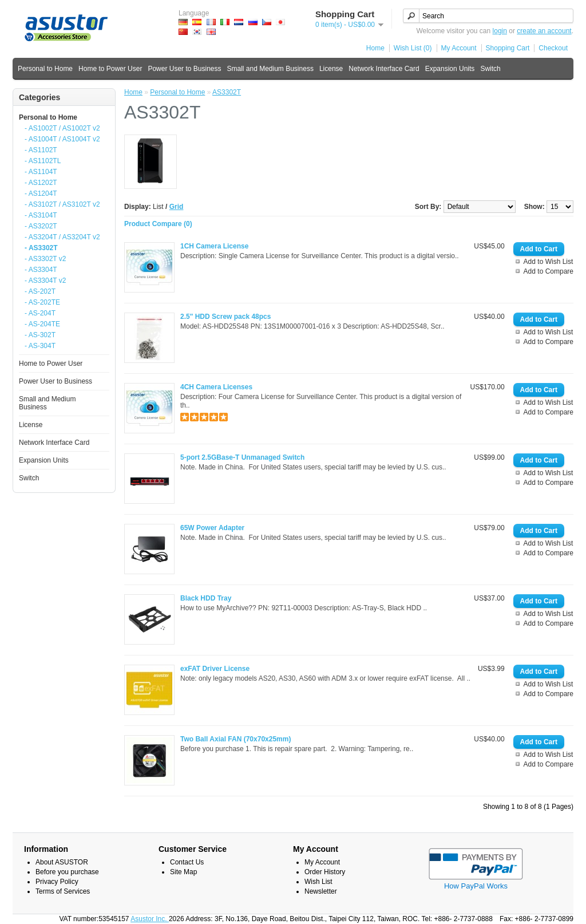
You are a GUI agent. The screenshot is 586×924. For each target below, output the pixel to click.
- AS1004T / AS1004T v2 (62, 139)
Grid (177, 207)
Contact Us (187, 862)
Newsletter (321, 891)
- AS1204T (41, 194)
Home (375, 48)
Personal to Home (45, 69)
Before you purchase (67, 872)
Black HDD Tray (206, 598)
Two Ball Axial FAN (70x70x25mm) (235, 739)
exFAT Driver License (215, 669)
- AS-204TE (42, 324)
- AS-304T (40, 346)
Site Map (183, 872)
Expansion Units (450, 69)
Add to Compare (549, 271)
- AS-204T (40, 313)
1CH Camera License (214, 246)
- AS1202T (41, 183)
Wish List (318, 882)
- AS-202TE (42, 302)
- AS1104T (41, 172)
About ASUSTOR (62, 862)
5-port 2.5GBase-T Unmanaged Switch (242, 457)
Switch (490, 69)
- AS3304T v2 (45, 281)
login (500, 31)
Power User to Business (184, 69)
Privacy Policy (57, 882)
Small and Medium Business (270, 69)
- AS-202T (40, 291)
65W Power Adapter (212, 528)
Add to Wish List (549, 262)
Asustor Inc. (150, 919)
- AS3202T (41, 226)
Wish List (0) (413, 48)
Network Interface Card (384, 69)
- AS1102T (41, 150)
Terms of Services (63, 891)
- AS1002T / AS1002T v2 (62, 128)
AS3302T (227, 92)
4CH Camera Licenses (216, 387)
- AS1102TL (43, 161)
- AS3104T (41, 215)
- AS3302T (41, 248)
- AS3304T (41, 270)
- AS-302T (40, 335)
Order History (325, 872)
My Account (459, 48)
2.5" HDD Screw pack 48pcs (225, 317)
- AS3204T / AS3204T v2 (62, 237)
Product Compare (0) (158, 224)
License (331, 69)
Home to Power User (110, 69)
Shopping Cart (508, 48)
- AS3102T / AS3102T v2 (62, 204)
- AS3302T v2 (45, 259)
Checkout (553, 48)
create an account (544, 31)
